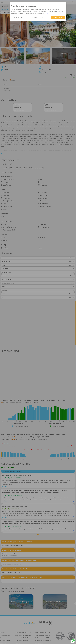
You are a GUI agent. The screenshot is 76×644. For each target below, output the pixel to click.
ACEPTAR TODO (58, 18)
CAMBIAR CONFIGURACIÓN (38, 18)
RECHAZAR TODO (18, 18)
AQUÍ (46, 13)
